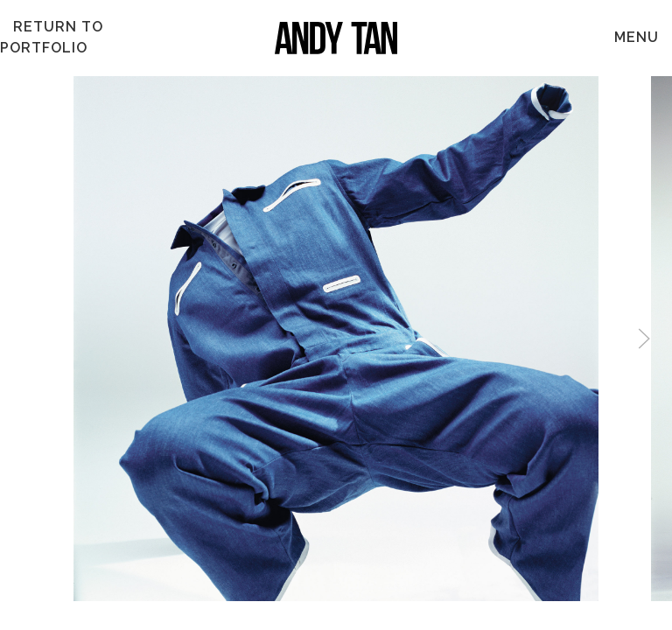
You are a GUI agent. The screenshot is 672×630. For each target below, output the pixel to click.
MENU (637, 37)
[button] (644, 339)
